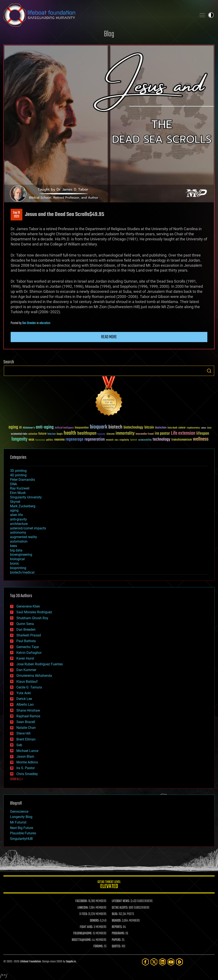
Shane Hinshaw (28, 710)
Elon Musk (18, 493)
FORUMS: (98, 946)
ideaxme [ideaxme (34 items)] (110, 434)
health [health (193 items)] (70, 433)
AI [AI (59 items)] (20, 428)
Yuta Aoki (24, 693)
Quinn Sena (25, 624)
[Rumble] (179, 962)
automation (19, 541)
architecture (19, 524)
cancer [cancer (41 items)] (182, 428)
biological (17, 559)
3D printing (18, 471)
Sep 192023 (16, 215)
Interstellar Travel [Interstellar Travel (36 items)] (145, 434)
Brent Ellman (26, 739)
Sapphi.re (71, 962)
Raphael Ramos (28, 716)
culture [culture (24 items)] (204, 428)
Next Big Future (22, 828)
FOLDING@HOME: (83, 933)
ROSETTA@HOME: (82, 940)
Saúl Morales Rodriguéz (34, 612)
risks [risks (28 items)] (116, 440)
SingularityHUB (21, 839)
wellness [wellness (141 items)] (201, 439)
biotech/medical (22, 572)
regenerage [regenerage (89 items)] (75, 440)
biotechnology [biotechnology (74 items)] (133, 428)
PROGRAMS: (118, 933)
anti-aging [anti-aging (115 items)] (45, 427)
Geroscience (19, 811)
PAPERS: (116, 940)
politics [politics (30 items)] (50, 440)
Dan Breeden (29, 323)
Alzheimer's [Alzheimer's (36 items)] (29, 428)
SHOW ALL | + (16, 779)
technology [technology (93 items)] (161, 440)
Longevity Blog (21, 817)
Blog (109, 34)
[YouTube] (171, 962)
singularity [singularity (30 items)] (124, 440)
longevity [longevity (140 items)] (19, 439)
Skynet (15, 502)
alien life (16, 515)
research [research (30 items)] (110, 440)
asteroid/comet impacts (28, 528)
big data (16, 550)
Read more (109, 337)
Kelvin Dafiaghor (29, 653)
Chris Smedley (27, 774)
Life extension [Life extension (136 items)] (183, 433)
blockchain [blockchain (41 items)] (161, 428)
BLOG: (115, 914)
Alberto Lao (25, 704)
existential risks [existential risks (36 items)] (19, 434)
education (45, 323)
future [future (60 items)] (42, 434)
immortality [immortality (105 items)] (125, 433)
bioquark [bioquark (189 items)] (99, 427)
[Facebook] (145, 962)
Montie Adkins (27, 762)
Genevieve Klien (28, 606)
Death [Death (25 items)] (209, 428)
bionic (15, 563)
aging (14, 510)
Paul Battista (26, 641)
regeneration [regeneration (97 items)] (95, 439)
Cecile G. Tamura (29, 687)
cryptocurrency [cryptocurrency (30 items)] (193, 428)
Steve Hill (23, 733)
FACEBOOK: (81, 901)
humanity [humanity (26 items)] (101, 434)
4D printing (18, 475)
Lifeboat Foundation (30, 962)
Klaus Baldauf (27, 682)
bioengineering (21, 555)
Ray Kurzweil (20, 488)
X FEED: (83, 914)
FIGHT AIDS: (86, 927)
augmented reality (24, 537)
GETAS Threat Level (109, 885)
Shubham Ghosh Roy (32, 618)
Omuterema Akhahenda (34, 676)
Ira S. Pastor (26, 768)
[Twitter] (154, 962)
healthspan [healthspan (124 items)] (87, 434)
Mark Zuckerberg (23, 506)
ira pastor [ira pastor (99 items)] (162, 434)
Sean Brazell (26, 722)
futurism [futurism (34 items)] (52, 434)
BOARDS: (117, 921)
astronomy (18, 532)
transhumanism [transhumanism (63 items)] (182, 440)
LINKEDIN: (83, 908)
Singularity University (26, 497)
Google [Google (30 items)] (60, 434)
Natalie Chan (26, 728)
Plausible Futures (23, 833)
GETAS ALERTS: (120, 908)
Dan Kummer (26, 670)
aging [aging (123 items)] (13, 427)
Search (209, 371)
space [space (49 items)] (134, 440)
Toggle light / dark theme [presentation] (211, 15)
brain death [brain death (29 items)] (172, 428)
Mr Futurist (18, 822)
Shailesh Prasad (29, 635)
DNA (13, 484)
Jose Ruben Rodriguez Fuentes (40, 664)
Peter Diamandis (22, 480)
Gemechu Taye (28, 647)
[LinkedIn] (162, 962)
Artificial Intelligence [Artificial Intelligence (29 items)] (64, 428)
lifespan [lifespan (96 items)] (203, 434)
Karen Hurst (25, 658)
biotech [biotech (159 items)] (115, 427)
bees (14, 546)
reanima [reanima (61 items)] (59, 440)
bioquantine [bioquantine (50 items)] (82, 428)
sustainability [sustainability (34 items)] (145, 440)
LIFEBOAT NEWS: (121, 901)
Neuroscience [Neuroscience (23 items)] (40, 440)
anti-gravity (18, 519)
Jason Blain (25, 757)
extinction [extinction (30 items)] (33, 434)
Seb (19, 745)
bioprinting (18, 568)
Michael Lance (27, 751)
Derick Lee (24, 699)
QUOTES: (116, 946)
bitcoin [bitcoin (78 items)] (149, 428)
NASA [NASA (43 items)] (31, 440)
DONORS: (95, 921)
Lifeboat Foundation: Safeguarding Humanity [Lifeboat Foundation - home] (98, 15)
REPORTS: (117, 927)
